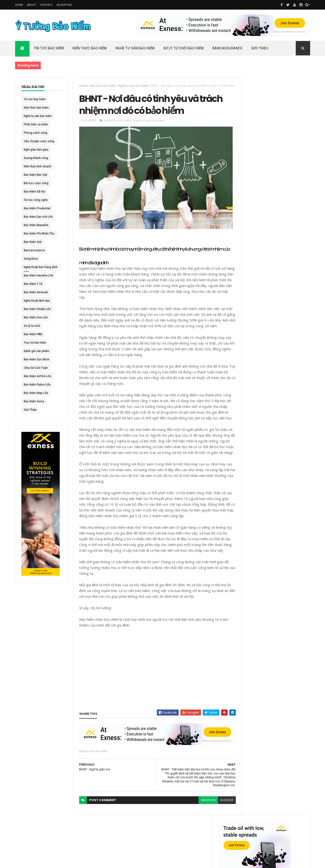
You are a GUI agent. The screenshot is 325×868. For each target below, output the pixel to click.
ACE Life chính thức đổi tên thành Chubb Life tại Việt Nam (284, 229)
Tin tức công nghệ (36, 200)
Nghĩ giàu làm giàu (36, 150)
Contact (46, 5)
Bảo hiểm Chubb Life (37, 309)
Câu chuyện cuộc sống (39, 141)
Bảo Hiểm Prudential (37, 208)
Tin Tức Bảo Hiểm (49, 48)
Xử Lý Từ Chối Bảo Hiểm (184, 48)
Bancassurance (228, 48)
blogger (218, 829)
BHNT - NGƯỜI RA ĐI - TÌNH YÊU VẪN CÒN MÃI (284, 276)
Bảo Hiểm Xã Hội (35, 192)
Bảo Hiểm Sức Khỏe (37, 359)
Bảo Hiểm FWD (33, 334)
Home (19, 5)
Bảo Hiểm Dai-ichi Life (38, 217)
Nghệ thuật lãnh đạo (37, 301)
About (32, 5)
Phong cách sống (35, 133)
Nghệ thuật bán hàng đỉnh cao (37, 268)
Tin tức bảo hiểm (35, 99)
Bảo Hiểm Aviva (34, 401)
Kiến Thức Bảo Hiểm (90, 48)
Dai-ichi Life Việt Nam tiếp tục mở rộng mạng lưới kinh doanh (284, 208)
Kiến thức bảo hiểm (36, 108)
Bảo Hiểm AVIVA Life (38, 376)
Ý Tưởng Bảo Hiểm (81, 861)
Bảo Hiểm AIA (33, 242)
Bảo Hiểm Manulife (36, 225)
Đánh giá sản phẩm (36, 351)
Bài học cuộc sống (36, 183)
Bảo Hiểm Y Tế (33, 284)
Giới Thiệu (260, 48)
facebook (200, 829)
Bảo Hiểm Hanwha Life (38, 276)
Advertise (64, 5)
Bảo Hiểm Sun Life (36, 317)
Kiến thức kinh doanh (38, 166)
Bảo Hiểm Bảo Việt (35, 175)
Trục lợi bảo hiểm (35, 343)
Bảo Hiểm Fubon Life (37, 385)
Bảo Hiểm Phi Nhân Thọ (39, 234)
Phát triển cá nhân (36, 124)
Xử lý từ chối (32, 326)
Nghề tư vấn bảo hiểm (38, 116)
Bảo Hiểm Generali (36, 292)
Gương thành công (36, 158)
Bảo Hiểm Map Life (36, 393)
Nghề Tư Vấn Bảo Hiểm (135, 48)
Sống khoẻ (31, 259)
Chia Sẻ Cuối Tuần (36, 368)
